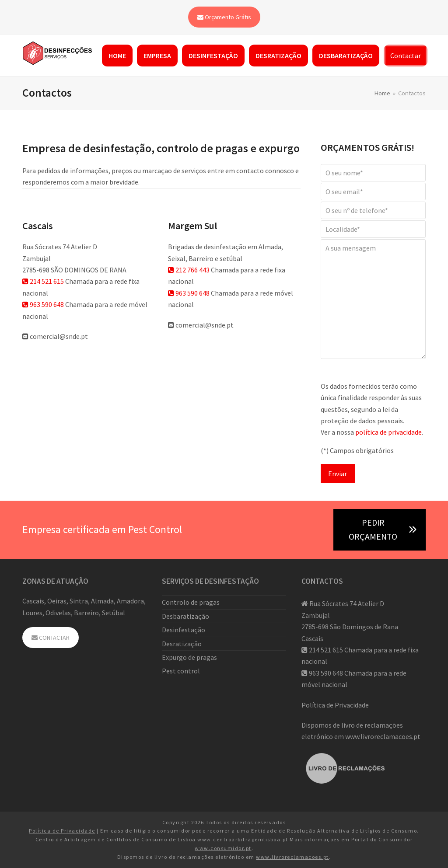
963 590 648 (43, 304)
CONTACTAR (51, 638)
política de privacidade (388, 432)
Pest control (181, 671)
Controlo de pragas (191, 602)
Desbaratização (185, 616)
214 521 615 (43, 281)
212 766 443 (189, 270)
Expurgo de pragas (189, 657)
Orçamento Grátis (224, 17)
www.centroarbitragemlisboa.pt (243, 839)
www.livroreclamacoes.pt (383, 736)
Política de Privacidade (335, 705)
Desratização (182, 644)
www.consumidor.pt (223, 848)
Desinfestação (184, 630)
